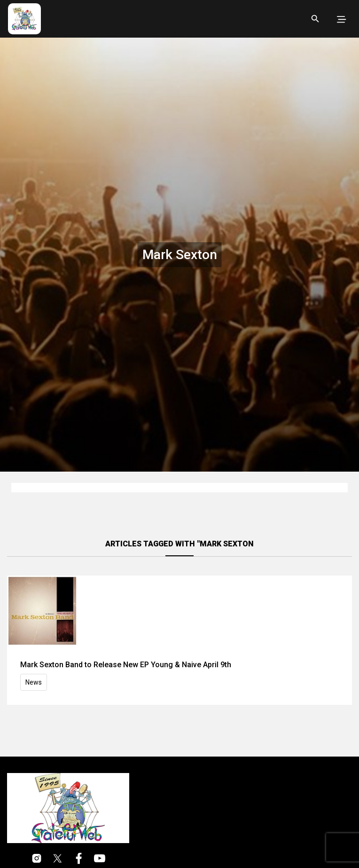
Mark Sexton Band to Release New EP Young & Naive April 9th (126, 665)
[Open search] (315, 19)
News (34, 682)
